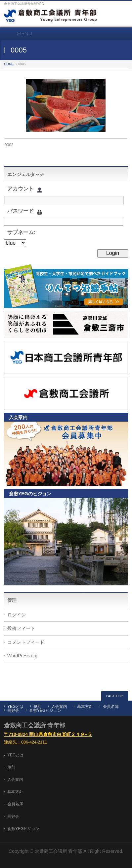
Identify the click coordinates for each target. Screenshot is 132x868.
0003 (9, 145)
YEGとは (15, 707)
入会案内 (59, 707)
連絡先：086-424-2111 (25, 742)
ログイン (17, 615)
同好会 (13, 711)
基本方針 (85, 707)
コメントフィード (26, 642)
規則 (37, 707)
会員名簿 (111, 707)
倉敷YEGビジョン (45, 711)
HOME (9, 64)
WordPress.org (22, 656)
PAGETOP (114, 696)
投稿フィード (21, 628)
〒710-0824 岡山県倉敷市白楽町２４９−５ (48, 734)
